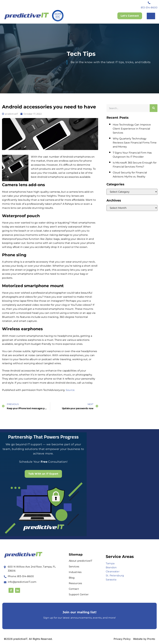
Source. (70, 390)
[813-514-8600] (149, 3)
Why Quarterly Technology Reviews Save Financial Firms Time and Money (135, 143)
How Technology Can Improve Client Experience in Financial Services (132, 129)
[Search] (154, 108)
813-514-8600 (149, 8)
